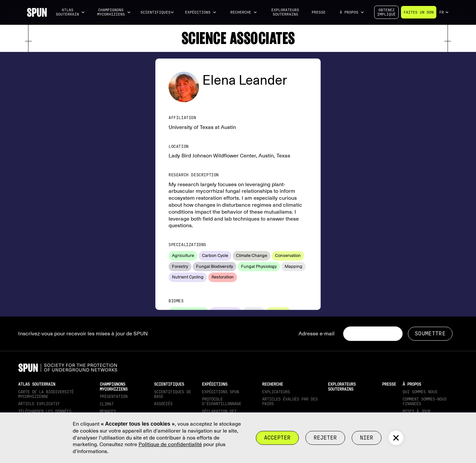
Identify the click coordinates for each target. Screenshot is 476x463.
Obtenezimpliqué (386, 12)
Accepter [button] (277, 438)
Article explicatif (39, 404)
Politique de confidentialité (170, 444)
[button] (70, 12)
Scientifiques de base (173, 394)
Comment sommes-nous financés (425, 401)
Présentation (114, 397)
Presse (319, 12)
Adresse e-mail (317, 334)
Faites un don (419, 12)
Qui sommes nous (420, 392)
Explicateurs (276, 392)
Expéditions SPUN (220, 392)
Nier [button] (367, 438)
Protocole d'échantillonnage (222, 401)
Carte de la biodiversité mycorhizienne (46, 394)
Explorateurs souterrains (285, 12)
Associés (163, 404)
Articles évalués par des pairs (290, 401)
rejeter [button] (325, 438)
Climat (107, 404)
